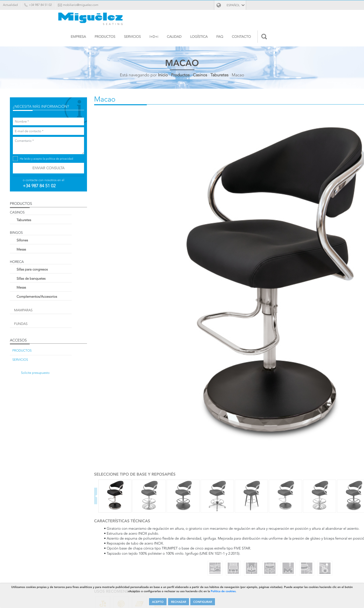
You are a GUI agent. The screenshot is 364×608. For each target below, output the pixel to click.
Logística (281, 20)
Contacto (323, 20)
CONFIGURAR (204, 598)
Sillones (41, 236)
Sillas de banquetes (50, 274)
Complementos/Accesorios (55, 292)
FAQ (301, 20)
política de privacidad (78, 155)
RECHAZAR (178, 598)
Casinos (200, 58)
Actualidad (20, 5)
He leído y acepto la (65, 155)
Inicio (163, 58)
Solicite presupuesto (54, 368)
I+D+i (235, 20)
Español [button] (339, 5)
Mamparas (42, 306)
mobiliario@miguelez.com (91, 5)
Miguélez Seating (52, 21)
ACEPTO (156, 598)
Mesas (40, 245)
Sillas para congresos (51, 265)
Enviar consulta (63, 164)
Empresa (160, 20)
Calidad (256, 20)
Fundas (39, 319)
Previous (108, 250)
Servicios (214, 20)
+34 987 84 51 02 (50, 5)
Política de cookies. (256, 586)
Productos (187, 20)
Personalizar (134, 392)
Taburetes (220, 58)
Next (216, 250)
